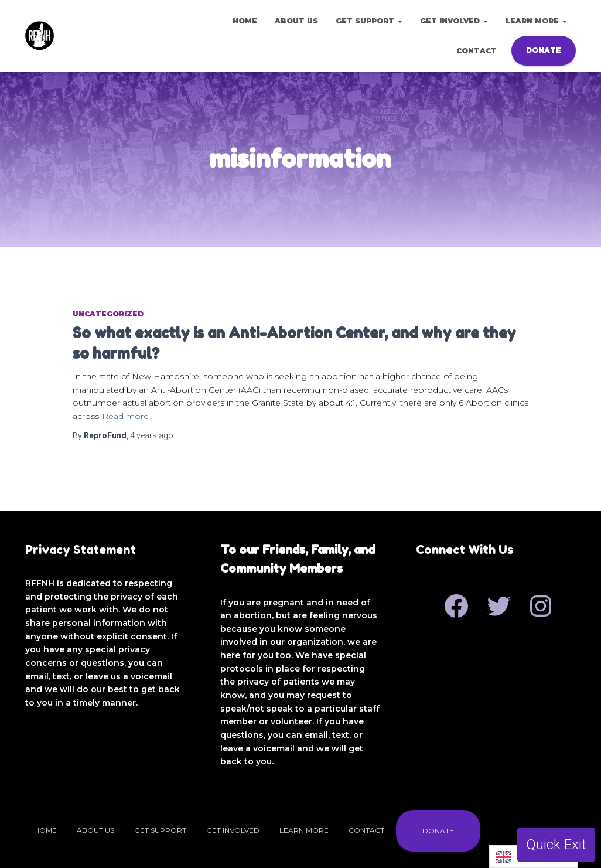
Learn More (536, 21)
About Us (296, 21)
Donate (544, 50)
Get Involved (454, 21)
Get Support (369, 21)
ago (152, 435)
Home (245, 21)
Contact (477, 51)
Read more (125, 416)
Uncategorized (108, 314)
